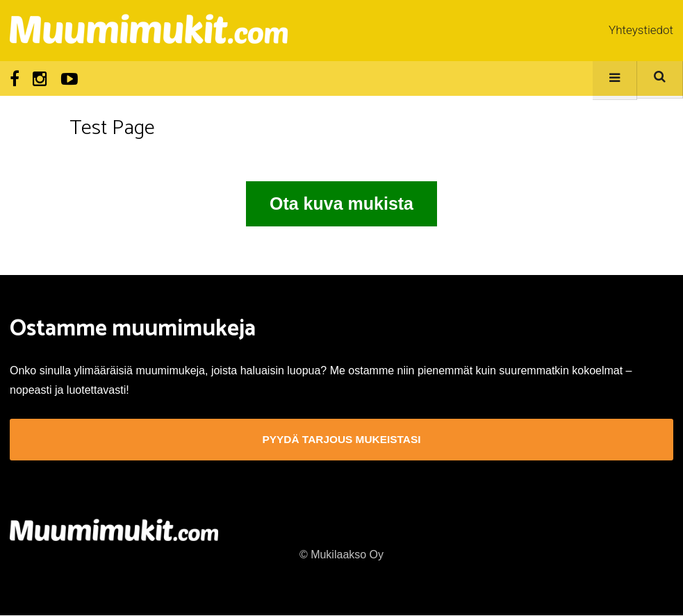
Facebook (15, 79)
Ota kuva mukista (341, 203)
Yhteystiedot (641, 30)
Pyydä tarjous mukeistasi (341, 440)
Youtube (69, 79)
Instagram (40, 79)
